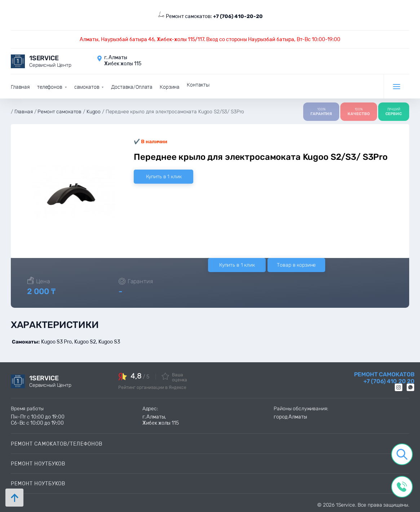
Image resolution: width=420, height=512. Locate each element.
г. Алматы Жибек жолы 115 (123, 61)
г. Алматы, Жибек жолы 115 (161, 420)
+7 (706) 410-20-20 (238, 16)
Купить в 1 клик (164, 176)
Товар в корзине (296, 265)
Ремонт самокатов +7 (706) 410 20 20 (384, 377)
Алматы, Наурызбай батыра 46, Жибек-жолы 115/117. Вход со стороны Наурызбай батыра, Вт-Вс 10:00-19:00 (210, 40)
